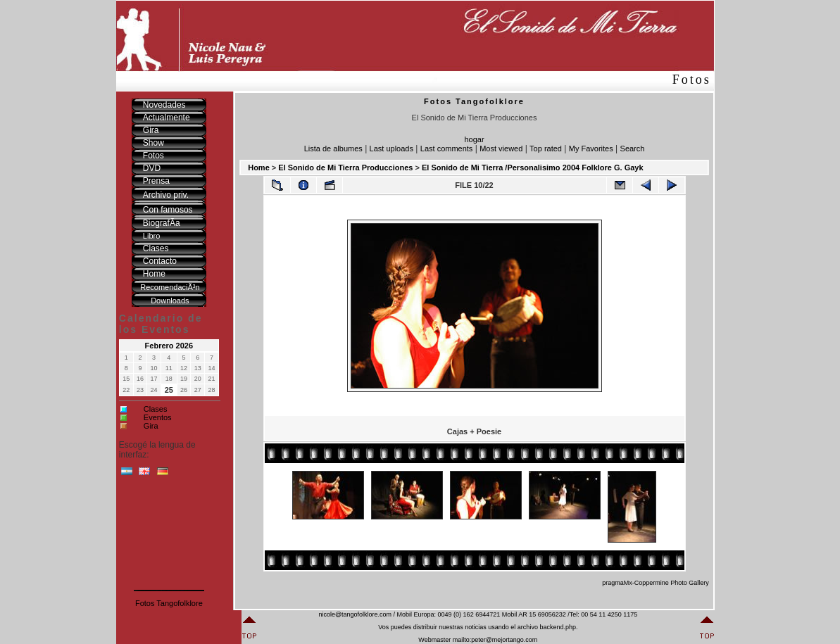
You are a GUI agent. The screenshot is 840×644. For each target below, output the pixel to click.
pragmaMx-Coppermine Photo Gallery (656, 583)
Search (633, 149)
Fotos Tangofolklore (169, 603)
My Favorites (591, 149)
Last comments (447, 149)
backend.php (558, 627)
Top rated (546, 149)
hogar (474, 139)
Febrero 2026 (169, 346)
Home (259, 168)
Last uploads (391, 149)
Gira (151, 426)
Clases (156, 409)
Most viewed (501, 149)
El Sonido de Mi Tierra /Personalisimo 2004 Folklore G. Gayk (533, 168)
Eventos (158, 417)
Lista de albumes (333, 149)
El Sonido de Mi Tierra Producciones (345, 168)
